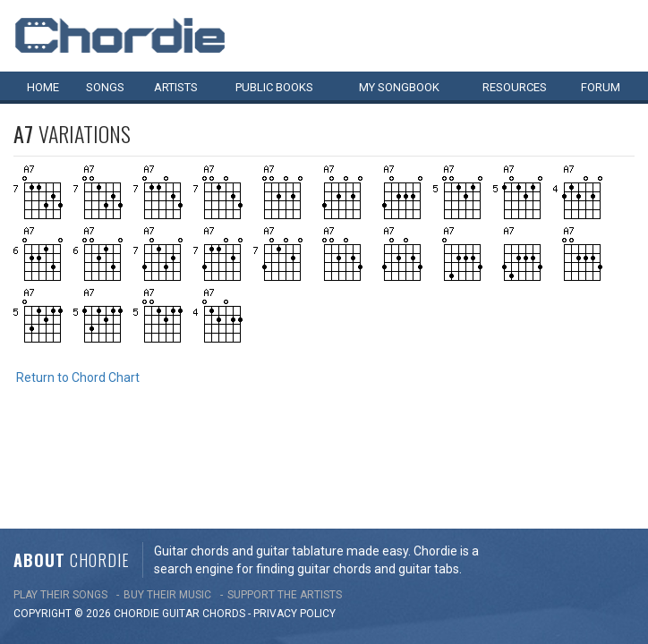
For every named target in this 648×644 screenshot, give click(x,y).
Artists (176, 87)
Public (274, 87)
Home (43, 87)
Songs (105, 87)
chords (224, 525)
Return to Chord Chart (78, 377)
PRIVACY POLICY (294, 525)
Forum (601, 87)
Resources (515, 87)
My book (399, 87)
